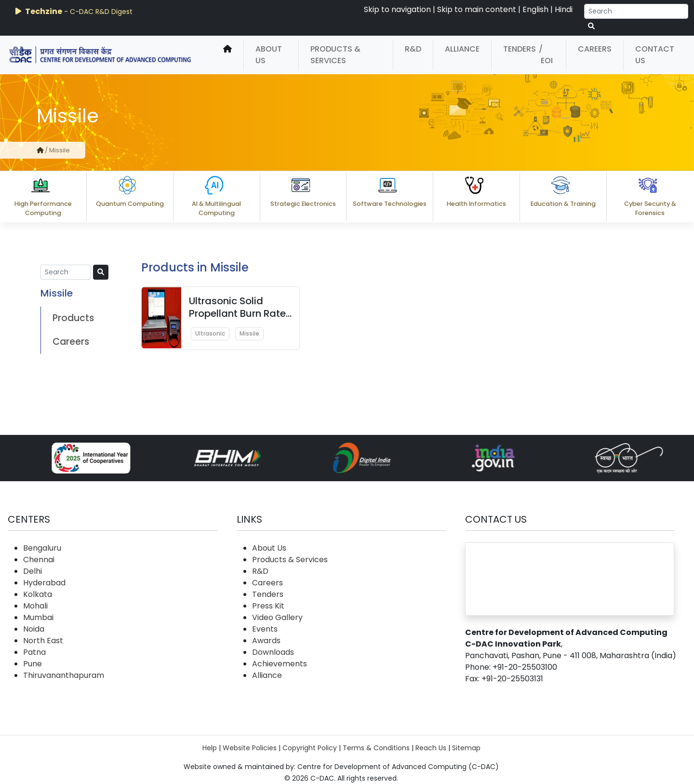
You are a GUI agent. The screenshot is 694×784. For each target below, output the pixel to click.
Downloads (273, 652)
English (535, 9)
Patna (34, 652)
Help (210, 748)
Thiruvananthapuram (64, 675)
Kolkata (38, 594)
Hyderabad (44, 583)
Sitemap (466, 748)
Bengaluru (42, 548)
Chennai (39, 560)
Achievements (280, 664)
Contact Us (655, 55)
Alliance (462, 49)
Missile (249, 333)
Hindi (564, 9)
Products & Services (335, 55)
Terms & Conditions (376, 748)
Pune (33, 664)
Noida (34, 629)
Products (73, 318)
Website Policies (250, 748)
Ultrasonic (210, 333)
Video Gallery (277, 617)
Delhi (33, 571)
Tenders (520, 49)
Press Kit (268, 606)
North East (43, 641)
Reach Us (431, 748)
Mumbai (38, 617)
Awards (266, 641)
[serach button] (591, 26)
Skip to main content (477, 9)
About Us (269, 55)
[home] (227, 55)
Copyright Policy (310, 748)
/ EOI (546, 55)
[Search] (636, 11)
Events (265, 629)
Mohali (35, 606)
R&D (413, 49)
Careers (595, 49)
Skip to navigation (397, 9)
